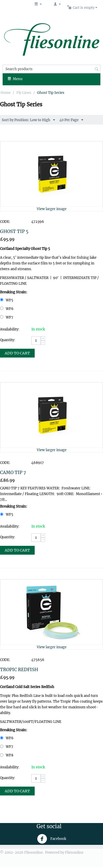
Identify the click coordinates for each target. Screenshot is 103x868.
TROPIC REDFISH (19, 670)
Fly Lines (24, 93)
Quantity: (8, 340)
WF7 (7, 317)
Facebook (52, 839)
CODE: (5, 222)
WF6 (7, 309)
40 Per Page (71, 120)
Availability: (10, 329)
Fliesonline (74, 853)
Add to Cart (17, 353)
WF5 (7, 300)
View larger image (52, 209)
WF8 (7, 755)
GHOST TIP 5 (14, 231)
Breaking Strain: (14, 292)
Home (6, 93)
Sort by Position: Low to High (28, 120)
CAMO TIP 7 (13, 472)
